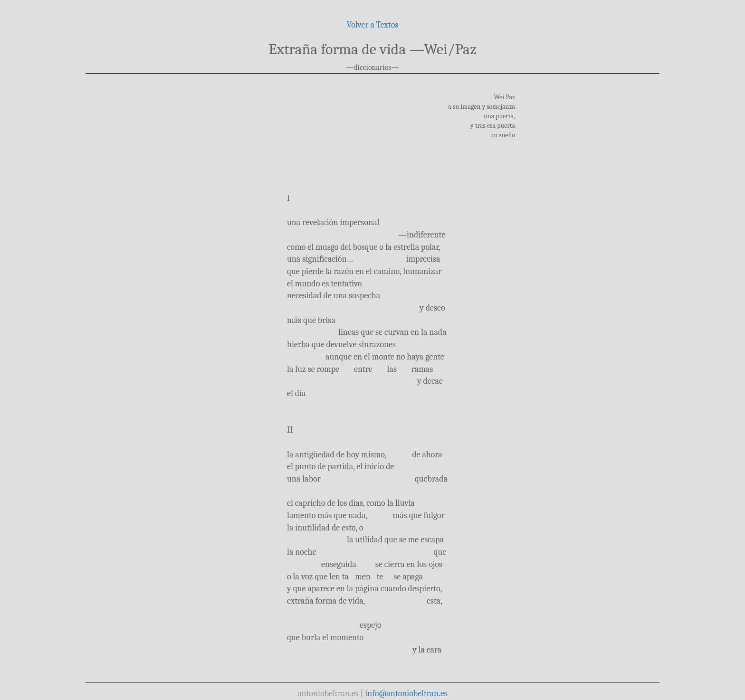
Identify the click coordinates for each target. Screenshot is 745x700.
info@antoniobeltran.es (406, 694)
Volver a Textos (373, 25)
